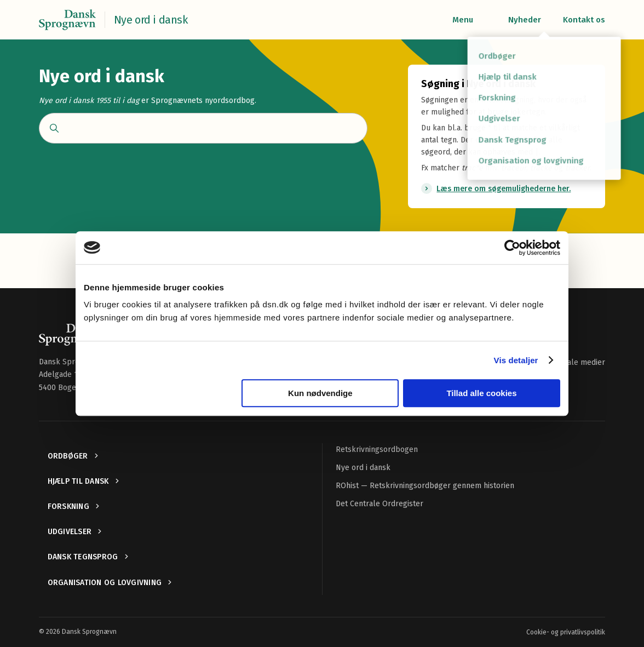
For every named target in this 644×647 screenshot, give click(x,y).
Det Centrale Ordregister (380, 504)
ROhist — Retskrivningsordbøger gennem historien (425, 486)
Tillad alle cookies (481, 393)
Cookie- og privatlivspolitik (566, 632)
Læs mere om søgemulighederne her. (504, 189)
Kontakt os (584, 20)
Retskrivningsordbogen (377, 450)
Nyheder (525, 20)
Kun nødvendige (320, 393)
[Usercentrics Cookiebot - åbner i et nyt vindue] (512, 248)
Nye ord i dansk (363, 468)
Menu (463, 20)
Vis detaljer (516, 360)
